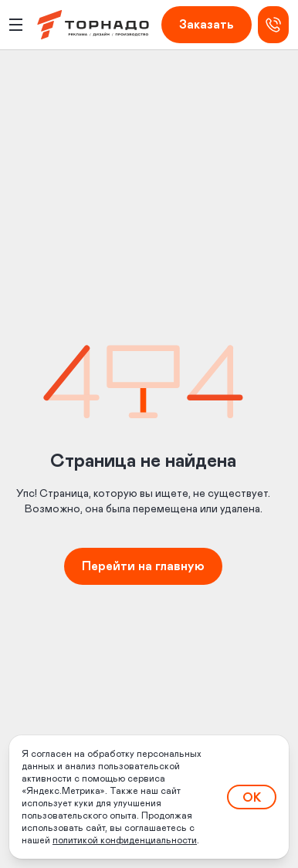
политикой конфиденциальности (125, 840)
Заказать (207, 25)
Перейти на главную (143, 566)
